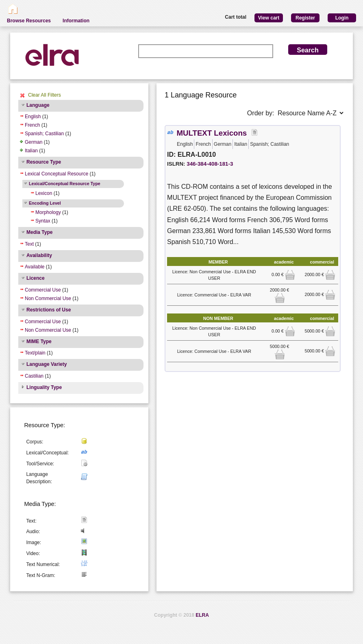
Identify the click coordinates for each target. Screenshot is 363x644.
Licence (36, 278)
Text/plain (35, 353)
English (33, 117)
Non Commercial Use (48, 298)
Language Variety (47, 364)
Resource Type (44, 162)
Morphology (48, 212)
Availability (39, 255)
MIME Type (39, 341)
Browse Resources (29, 21)
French (32, 125)
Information (76, 21)
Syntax (43, 221)
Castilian (34, 376)
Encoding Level (45, 203)
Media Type (39, 232)
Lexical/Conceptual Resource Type (65, 184)
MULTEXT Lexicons (212, 133)
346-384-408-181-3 (210, 164)
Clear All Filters (45, 95)
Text (29, 244)
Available (35, 267)
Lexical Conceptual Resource (57, 174)
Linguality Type (44, 387)
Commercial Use (43, 290)
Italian (31, 151)
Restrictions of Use (49, 310)
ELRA (202, 615)
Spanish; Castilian (44, 134)
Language (38, 105)
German (34, 142)
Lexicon (44, 193)
